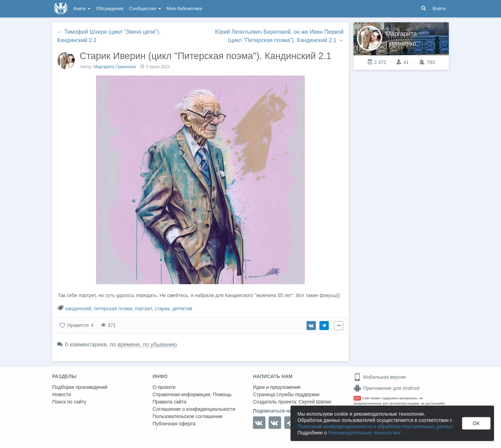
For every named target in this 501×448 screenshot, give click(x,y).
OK (476, 423)
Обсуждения (110, 9)
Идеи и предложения (277, 387)
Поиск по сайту (69, 402)
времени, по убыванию (147, 345)
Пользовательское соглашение (188, 416)
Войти (439, 9)
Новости (62, 394)
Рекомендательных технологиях (364, 433)
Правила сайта (170, 402)
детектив (182, 309)
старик (162, 309)
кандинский (78, 309)
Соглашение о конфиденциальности (194, 409)
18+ (357, 398)
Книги (82, 9)
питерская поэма (113, 309)
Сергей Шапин (315, 402)
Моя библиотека (184, 9)
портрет (144, 309)
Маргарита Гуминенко (115, 67)
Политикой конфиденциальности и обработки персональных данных (375, 426)
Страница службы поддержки (286, 394)
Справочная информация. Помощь (192, 394)
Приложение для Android (387, 388)
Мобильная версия (380, 377)
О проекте (164, 387)
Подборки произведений (80, 387)
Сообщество (145, 9)
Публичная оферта (174, 424)
